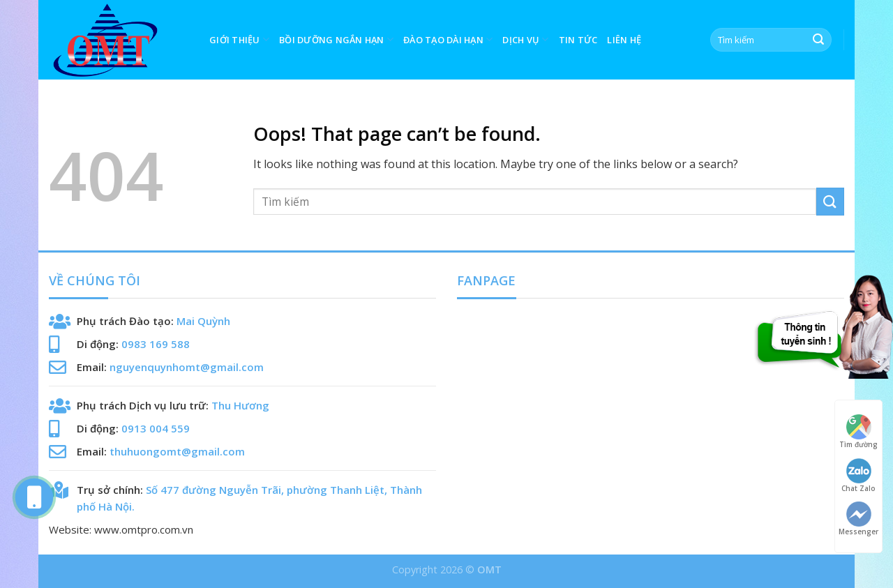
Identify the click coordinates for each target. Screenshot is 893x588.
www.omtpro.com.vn (144, 529)
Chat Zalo (858, 475)
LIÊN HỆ (624, 40)
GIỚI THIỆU (239, 39)
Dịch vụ (525, 39)
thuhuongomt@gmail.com (177, 451)
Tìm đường (858, 431)
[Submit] (818, 40)
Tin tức (578, 40)
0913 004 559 (156, 428)
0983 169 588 (156, 344)
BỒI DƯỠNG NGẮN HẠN (336, 39)
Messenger (858, 519)
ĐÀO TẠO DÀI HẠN (448, 39)
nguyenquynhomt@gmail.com (187, 367)
